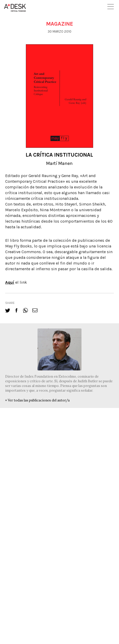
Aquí (10, 282)
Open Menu (111, 7)
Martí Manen (59, 163)
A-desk (15, 8)
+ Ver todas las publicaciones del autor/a (37, 400)
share (10, 303)
